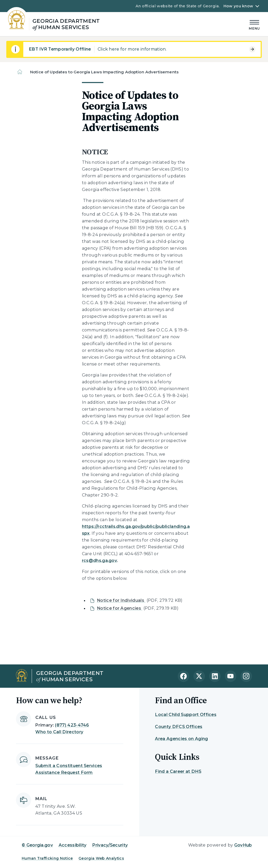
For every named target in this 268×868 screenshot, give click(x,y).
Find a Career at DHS (178, 771)
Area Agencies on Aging (181, 739)
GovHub (243, 845)
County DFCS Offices (179, 727)
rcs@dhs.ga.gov (99, 561)
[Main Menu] (254, 24)
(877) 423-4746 (72, 725)
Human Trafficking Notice (47, 858)
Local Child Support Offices (186, 715)
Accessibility (73, 845)
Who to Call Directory (59, 732)
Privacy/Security (110, 845)
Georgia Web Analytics (101, 858)
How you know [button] (238, 6)
